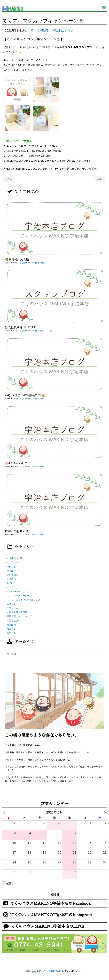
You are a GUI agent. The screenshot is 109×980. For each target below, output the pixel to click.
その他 (10, 587)
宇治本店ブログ (63, 30)
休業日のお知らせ (17, 531)
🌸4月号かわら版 (16, 463)
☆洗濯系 (11, 579)
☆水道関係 (12, 575)
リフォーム (12, 608)
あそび (10, 583)
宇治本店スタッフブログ (42, 331)
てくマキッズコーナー (18, 596)
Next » (100, 179)
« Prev (9, 179)
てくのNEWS (39, 30)
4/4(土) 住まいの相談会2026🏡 (25, 395)
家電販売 (11, 625)
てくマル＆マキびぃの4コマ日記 (23, 600)
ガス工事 (11, 604)
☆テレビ (11, 567)
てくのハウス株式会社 (50, 971)
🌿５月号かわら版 (17, 260)
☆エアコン (12, 562)
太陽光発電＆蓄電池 (17, 612)
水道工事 (11, 629)
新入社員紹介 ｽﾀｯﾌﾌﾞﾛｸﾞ (21, 327)
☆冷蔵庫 (11, 571)
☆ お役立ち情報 (15, 558)
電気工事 (11, 633)
